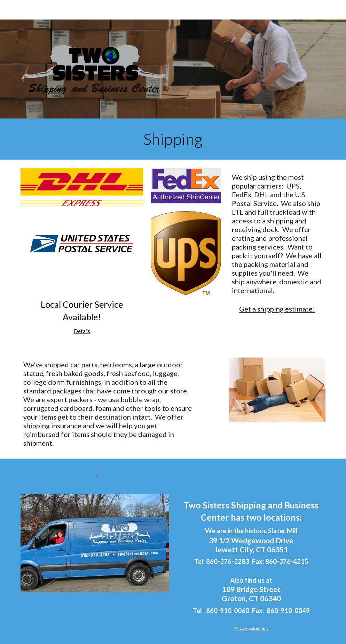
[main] (173, 139)
